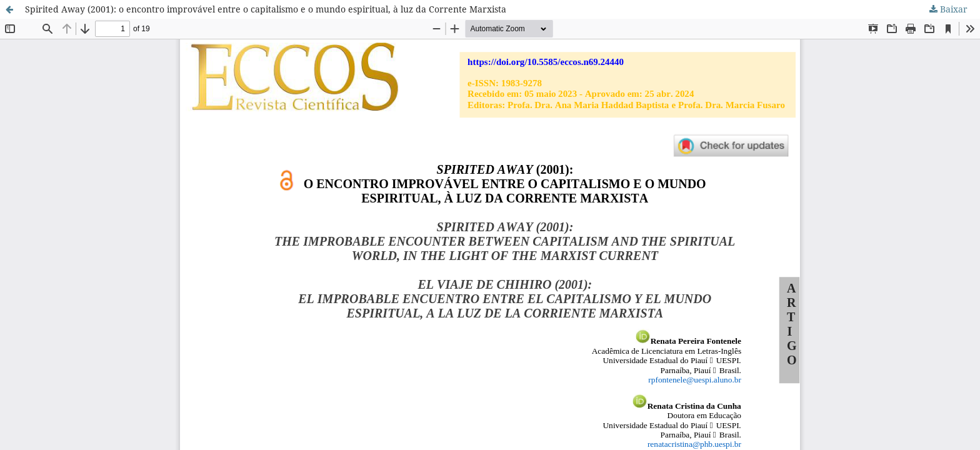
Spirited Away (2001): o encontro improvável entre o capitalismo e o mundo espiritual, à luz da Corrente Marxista (266, 9)
